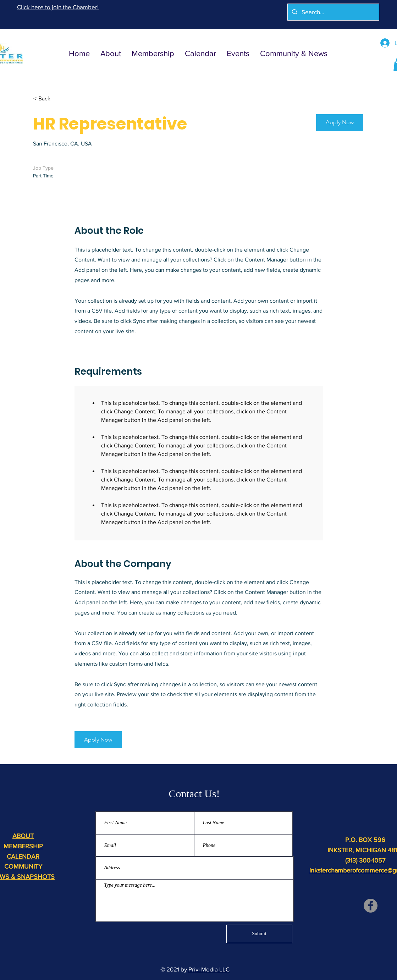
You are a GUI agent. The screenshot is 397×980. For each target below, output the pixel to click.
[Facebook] (371, 906)
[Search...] (333, 12)
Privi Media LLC (209, 969)
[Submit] (259, 934)
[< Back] (58, 99)
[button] (340, 123)
